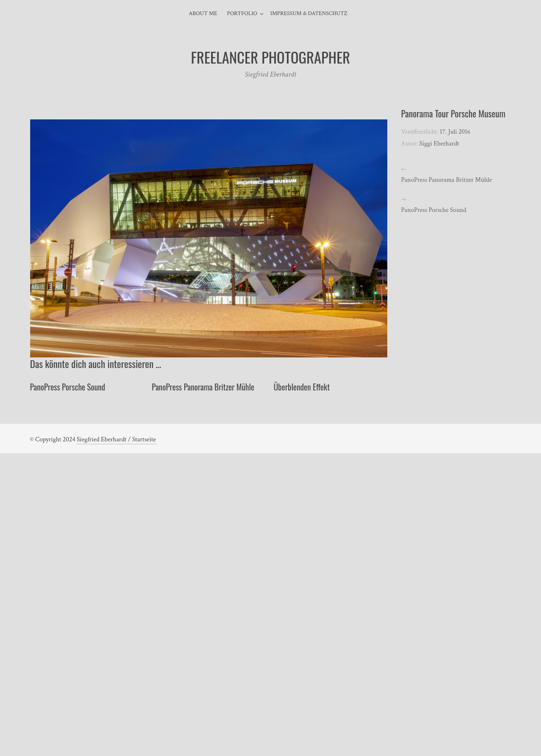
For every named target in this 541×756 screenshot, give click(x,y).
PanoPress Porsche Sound (68, 387)
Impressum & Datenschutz (309, 13)
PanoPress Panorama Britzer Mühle (203, 387)
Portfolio (242, 13)
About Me (203, 13)
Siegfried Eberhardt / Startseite (116, 440)
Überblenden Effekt (302, 387)
